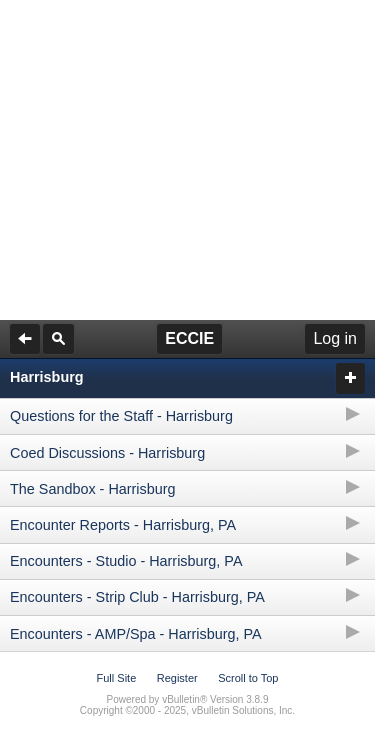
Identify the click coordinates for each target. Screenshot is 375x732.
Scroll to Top (248, 678)
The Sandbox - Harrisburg (93, 489)
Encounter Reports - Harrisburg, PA (123, 525)
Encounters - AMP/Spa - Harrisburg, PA (136, 634)
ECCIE (189, 338)
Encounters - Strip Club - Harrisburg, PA (137, 597)
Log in (335, 338)
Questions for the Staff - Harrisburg (121, 416)
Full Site (117, 678)
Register (177, 678)
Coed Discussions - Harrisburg (107, 453)
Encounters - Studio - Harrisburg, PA (126, 561)
